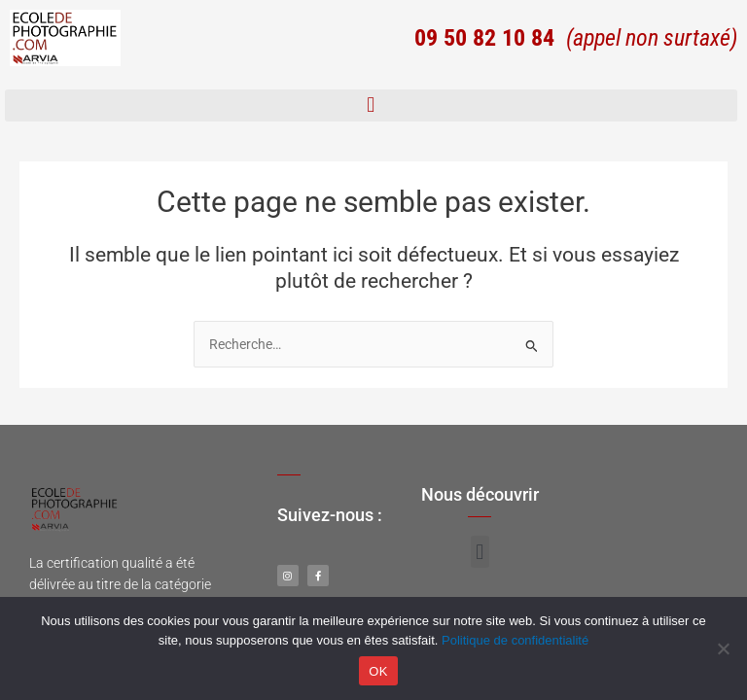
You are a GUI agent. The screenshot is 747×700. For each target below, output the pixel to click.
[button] (371, 105)
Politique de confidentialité (515, 640)
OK (378, 671)
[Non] (723, 648)
